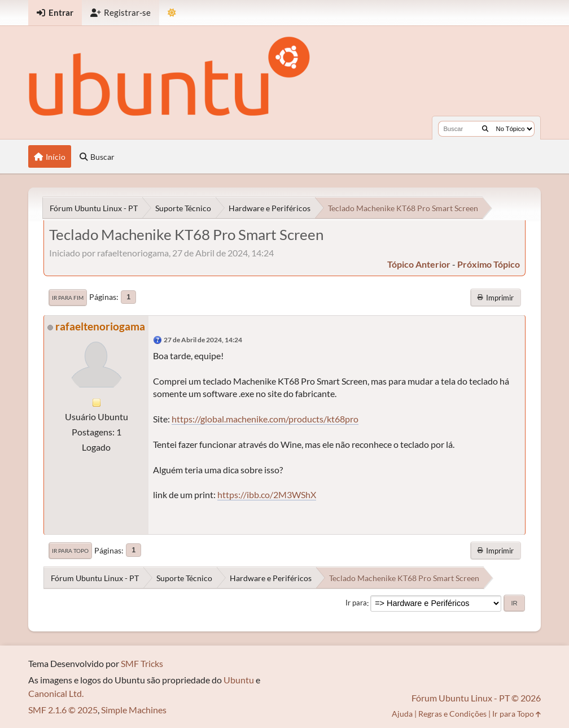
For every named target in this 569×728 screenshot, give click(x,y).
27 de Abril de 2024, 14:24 (203, 340)
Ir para (356, 603)
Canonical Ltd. (56, 693)
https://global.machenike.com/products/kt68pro (265, 419)
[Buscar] (485, 129)
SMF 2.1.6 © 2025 (63, 710)
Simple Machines (134, 710)
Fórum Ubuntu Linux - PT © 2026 (476, 698)
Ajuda (402, 714)
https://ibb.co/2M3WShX (267, 494)
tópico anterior (419, 264)
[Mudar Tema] (172, 13)
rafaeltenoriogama (100, 326)
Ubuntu (239, 680)
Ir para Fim (68, 298)
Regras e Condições (452, 714)
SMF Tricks (142, 663)
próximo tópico (489, 264)
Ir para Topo (70, 551)
